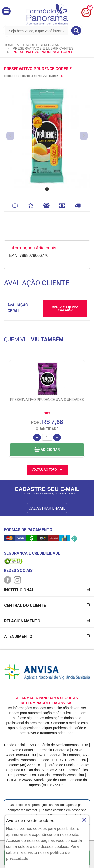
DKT (62, 76)
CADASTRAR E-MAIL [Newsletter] (47, 508)
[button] (6, 11)
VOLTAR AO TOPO (47, 469)
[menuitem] (9, 45)
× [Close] (84, 820)
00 (90, 7)
